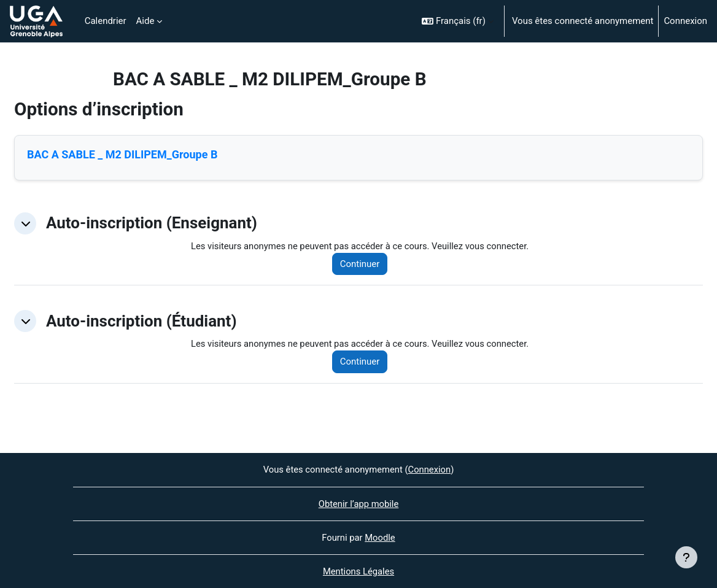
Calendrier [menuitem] (106, 21)
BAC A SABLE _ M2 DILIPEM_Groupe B (122, 154)
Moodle (380, 538)
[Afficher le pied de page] (686, 557)
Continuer (362, 264)
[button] (458, 21)
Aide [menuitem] (145, 21)
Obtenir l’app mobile (358, 503)
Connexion (685, 21)
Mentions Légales (358, 571)
